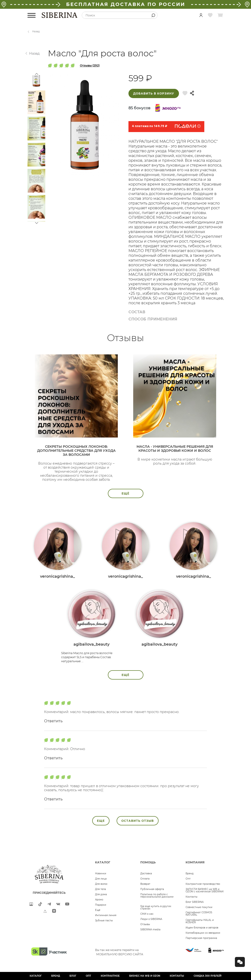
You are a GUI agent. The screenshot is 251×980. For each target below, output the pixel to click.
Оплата (145, 879)
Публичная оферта (152, 889)
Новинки (101, 873)
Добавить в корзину (154, 93)
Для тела (100, 889)
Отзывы (145, 924)
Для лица (101, 879)
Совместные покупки (199, 907)
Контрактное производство (203, 884)
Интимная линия (106, 915)
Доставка (146, 873)
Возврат (145, 884)
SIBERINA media (150, 930)
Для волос (101, 884)
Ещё (98, 910)
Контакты (192, 897)
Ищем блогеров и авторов (202, 928)
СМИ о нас (147, 914)
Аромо (99, 900)
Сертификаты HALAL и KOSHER (200, 921)
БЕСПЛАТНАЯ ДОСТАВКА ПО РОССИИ (126, 4)
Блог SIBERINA (195, 902)
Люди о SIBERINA (151, 919)
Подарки (101, 905)
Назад (36, 31)
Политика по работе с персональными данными (157, 896)
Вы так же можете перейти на (119, 952)
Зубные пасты (104, 921)
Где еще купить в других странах (156, 907)
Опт (188, 879)
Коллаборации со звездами (203, 933)
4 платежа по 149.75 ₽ (150, 126)
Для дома (101, 894)
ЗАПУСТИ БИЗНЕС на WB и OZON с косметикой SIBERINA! (205, 890)
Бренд (190, 873)
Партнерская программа (201, 938)
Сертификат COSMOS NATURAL (199, 914)
